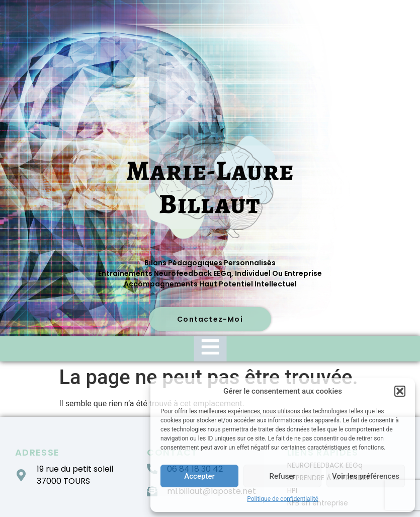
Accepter (199, 476)
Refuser (282, 476)
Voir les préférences (366, 476)
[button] (400, 391)
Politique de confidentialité (283, 499)
